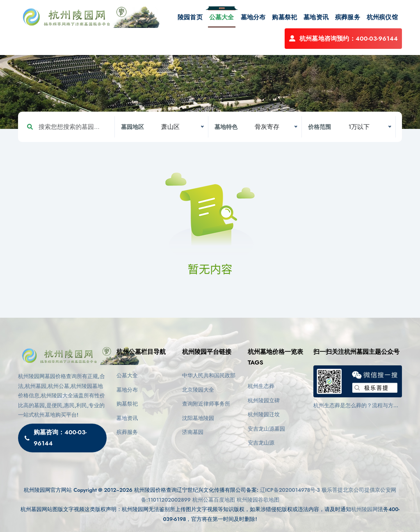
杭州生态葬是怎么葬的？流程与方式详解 (356, 406)
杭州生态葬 (261, 386)
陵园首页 (190, 17)
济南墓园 (193, 432)
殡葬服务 (348, 17)
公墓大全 (222, 17)
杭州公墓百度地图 (214, 500)
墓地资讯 (316, 17)
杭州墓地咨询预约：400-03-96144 (343, 39)
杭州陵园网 (364, 509)
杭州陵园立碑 (264, 400)
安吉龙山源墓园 (266, 429)
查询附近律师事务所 (206, 404)
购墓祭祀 (284, 17)
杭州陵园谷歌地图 (258, 500)
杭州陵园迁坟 (264, 414)
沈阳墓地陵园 (198, 418)
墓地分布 (253, 17)
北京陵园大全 (198, 390)
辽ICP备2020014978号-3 (290, 490)
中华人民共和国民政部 (209, 375)
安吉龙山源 (261, 443)
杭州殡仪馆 (382, 17)
